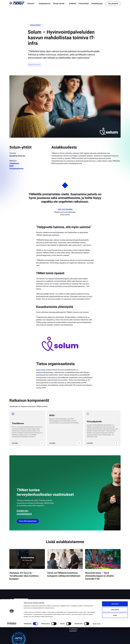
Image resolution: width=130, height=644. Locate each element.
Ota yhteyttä (113, 4)
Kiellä (115, 632)
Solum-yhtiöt (41, 370)
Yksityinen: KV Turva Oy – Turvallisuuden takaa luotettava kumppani (26, 576)
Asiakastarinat (44, 4)
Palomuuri (73, 613)
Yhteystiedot (84, 4)
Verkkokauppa (97, 4)
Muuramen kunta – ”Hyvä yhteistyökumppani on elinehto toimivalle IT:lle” (102, 576)
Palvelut (32, 4)
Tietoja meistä (60, 4)
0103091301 (23, 511)
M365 (12, 166)
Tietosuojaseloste (111, 609)
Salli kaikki (115, 620)
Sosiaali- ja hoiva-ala (34, 65)
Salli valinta (115, 626)
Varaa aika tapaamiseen (28, 521)
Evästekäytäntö (110, 613)
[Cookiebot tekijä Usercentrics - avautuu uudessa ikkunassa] (12, 640)
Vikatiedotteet (109, 615)
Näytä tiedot (97, 640)
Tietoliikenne (14, 164)
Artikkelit (72, 4)
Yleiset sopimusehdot (112, 611)
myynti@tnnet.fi (25, 514)
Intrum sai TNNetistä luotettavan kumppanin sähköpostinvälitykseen (65, 576)
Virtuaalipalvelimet (17, 169)
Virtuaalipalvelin (95, 422)
